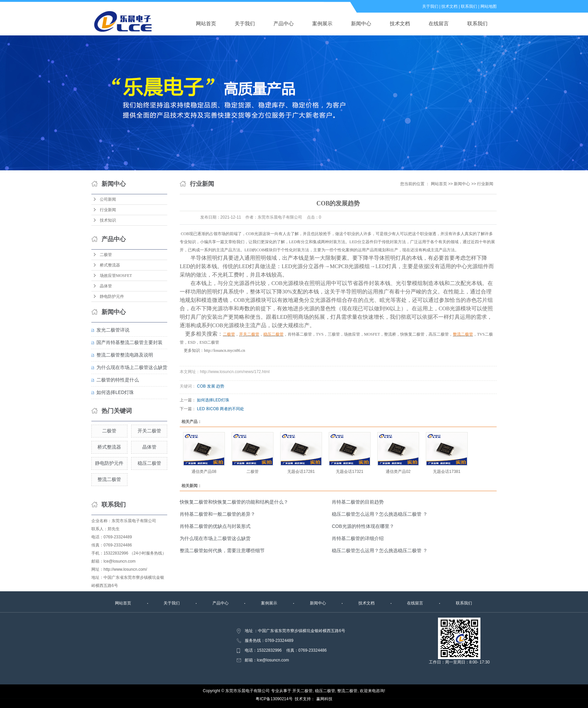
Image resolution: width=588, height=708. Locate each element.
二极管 (106, 255)
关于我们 (430, 6)
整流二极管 (109, 479)
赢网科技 (324, 699)
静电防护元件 (112, 296)
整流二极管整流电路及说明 (125, 355)
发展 (211, 386)
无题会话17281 (301, 472)
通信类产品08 (204, 472)
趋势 (220, 386)
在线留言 (439, 23)
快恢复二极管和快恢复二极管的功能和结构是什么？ (234, 502)
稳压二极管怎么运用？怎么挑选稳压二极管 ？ (380, 514)
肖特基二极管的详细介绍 (358, 538)
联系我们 (469, 6)
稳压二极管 (149, 463)
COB (201, 386)
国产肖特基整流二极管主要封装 (129, 342)
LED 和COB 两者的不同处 (220, 409)
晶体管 (106, 286)
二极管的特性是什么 (118, 380)
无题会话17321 (349, 472)
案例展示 (322, 23)
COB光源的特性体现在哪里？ (363, 526)
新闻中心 (361, 23)
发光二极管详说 (113, 330)
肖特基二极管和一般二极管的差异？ (217, 514)
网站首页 (206, 23)
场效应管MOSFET (116, 276)
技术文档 (449, 6)
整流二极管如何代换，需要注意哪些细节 (222, 550)
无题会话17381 (447, 472)
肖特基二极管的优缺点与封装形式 (215, 526)
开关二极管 (149, 431)
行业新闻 (108, 210)
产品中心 (284, 23)
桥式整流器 (110, 265)
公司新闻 (108, 199)
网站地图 (489, 6)
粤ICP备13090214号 (274, 699)
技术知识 (108, 220)
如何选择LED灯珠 (115, 392)
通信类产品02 (398, 472)
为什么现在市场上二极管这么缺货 (132, 367)
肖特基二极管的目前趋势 (358, 502)
